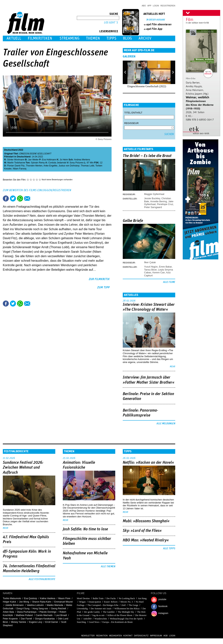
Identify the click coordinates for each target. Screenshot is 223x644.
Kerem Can (159, 272)
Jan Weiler (33, 160)
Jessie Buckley (152, 198)
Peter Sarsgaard (153, 207)
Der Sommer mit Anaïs (101, 609)
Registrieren (168, 6)
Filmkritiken (40, 38)
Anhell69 (87, 619)
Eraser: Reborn (111, 602)
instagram (163, 613)
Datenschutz (141, 636)
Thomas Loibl (87, 166)
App (149, 6)
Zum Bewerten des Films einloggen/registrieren (37, 190)
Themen (93, 38)
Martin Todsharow (16, 163)
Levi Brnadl (61, 615)
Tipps (111, 38)
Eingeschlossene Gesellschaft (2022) (147, 86)
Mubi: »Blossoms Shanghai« (146, 521)
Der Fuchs (111, 598)
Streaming (70, 38)
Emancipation (95, 602)
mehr (172, 367)
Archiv (145, 38)
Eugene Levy (36, 622)
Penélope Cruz (165, 204)
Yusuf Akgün (151, 267)
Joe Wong (24, 602)
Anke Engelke (50, 166)
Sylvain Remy (38, 163)
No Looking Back (127, 598)
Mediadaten (115, 636)
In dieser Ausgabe (156, 20)
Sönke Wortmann (16, 160)
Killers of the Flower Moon (120, 615)
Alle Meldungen (166, 424)
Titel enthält (133, 113)
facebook (163, 606)
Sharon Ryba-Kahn (42, 602)
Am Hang (142, 598)
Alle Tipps (169, 549)
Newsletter (88, 636)
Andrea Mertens (82, 160)
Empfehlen (27, 198)
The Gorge (133, 605)
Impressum (156, 636)
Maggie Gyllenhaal (154, 194)
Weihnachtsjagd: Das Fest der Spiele (126, 619)
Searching (81, 622)
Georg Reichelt (59, 609)
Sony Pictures (76, 163)
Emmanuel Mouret (64, 602)
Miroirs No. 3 (127, 602)
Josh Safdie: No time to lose (85, 529)
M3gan (82, 602)
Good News (94, 622)
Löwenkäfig (82, 609)
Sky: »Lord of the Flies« (142, 531)
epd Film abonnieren (159, 24)
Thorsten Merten (34, 166)
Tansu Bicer (150, 270)
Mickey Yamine (19, 622)
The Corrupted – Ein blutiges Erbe (103, 605)
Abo (144, 6)
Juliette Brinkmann (15, 605)
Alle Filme (169, 282)
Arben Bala (8, 612)
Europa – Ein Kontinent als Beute (117, 622)
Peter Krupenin (10, 619)
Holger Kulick (9, 602)
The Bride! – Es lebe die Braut (147, 156)
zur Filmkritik (99, 279)
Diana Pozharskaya (27, 612)
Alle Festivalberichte (42, 579)
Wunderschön (101, 619)
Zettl (124, 605)
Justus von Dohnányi (69, 166)
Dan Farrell (26, 619)
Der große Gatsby (92, 612)
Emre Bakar (165, 267)
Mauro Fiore (64, 598)
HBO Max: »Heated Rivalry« (146, 540)
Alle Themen (108, 567)
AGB (165, 636)
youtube (162, 599)
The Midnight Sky (126, 612)
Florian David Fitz (16, 166)
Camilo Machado (44, 615)
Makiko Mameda (55, 605)
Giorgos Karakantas (45, 619)
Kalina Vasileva (48, 598)
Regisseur (131, 123)
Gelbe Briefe (133, 221)
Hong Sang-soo (40, 609)
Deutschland (11, 150)
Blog (127, 38)
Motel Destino (83, 598)
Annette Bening (159, 201)
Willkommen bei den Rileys (127, 609)
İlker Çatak (150, 262)
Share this (6, 198)
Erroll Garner (52, 622)
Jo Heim (64, 160)
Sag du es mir (98, 615)
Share (20, 198)
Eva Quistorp (30, 598)
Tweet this (13, 198)
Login (156, 6)
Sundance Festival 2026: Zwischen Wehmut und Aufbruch (23, 468)
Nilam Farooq (19, 169)
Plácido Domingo (48, 612)
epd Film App (154, 29)
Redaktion (102, 636)
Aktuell (14, 38)
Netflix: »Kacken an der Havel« (148, 463)
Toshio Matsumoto (12, 598)
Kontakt (128, 636)
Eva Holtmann (49, 160)
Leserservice (109, 31)
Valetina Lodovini (35, 605)
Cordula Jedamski (57, 163)
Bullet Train (98, 598)
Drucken (34, 198)
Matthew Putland (24, 615)
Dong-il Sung (23, 609)
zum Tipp (103, 287)
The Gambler (109, 612)
